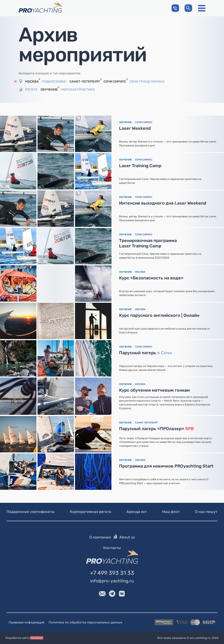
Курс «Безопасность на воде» (151, 278)
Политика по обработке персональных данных (85, 622)
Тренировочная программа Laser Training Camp (148, 243)
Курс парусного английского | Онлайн (159, 315)
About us (127, 537)
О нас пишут (206, 512)
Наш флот (171, 512)
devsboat (37, 638)
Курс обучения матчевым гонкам (154, 390)
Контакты (112, 548)
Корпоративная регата (91, 512)
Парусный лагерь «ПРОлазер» (156, 429)
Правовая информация (26, 622)
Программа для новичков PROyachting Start (166, 466)
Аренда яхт (137, 512)
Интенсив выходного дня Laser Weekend (163, 203)
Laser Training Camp (140, 166)
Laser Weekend (135, 128)
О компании (100, 537)
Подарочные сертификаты (30, 512)
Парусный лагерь (145, 353)
